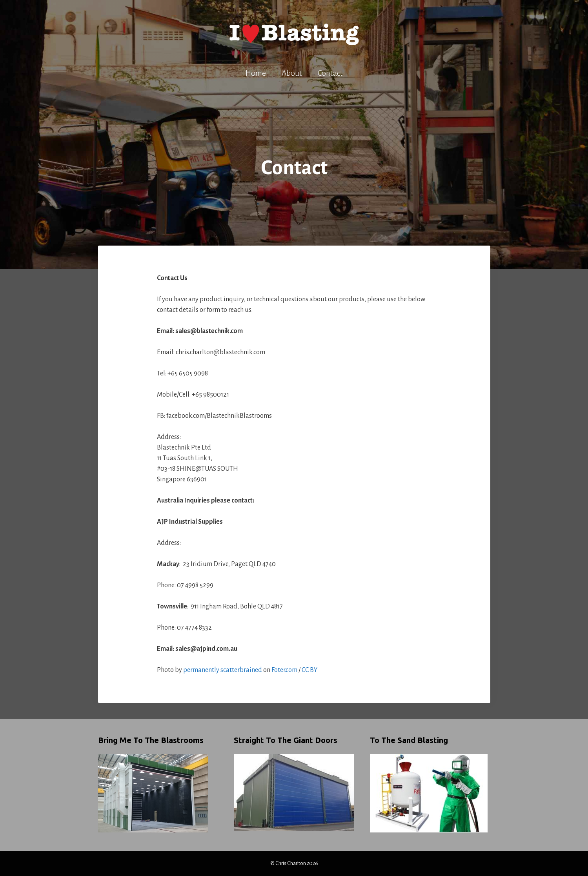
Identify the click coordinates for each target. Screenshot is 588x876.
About (292, 73)
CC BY (309, 670)
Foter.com (284, 670)
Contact (330, 73)
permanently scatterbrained (223, 670)
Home (256, 73)
